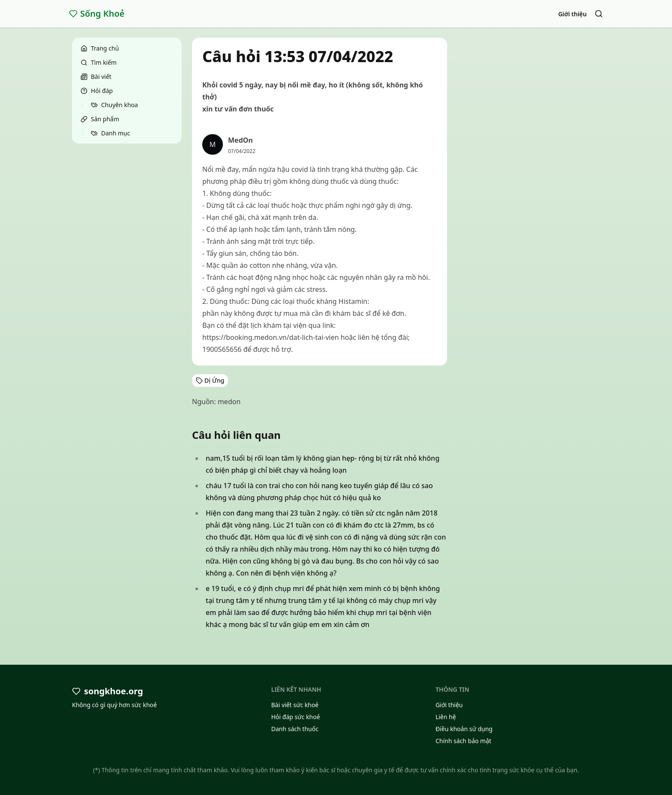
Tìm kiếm (99, 62)
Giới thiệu (572, 14)
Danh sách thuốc (295, 729)
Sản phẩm (100, 119)
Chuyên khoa (114, 105)
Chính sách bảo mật (463, 741)
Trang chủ (100, 48)
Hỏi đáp (97, 91)
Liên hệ (446, 717)
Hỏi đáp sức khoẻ (296, 717)
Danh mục (110, 133)
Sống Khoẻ (97, 13)
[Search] (599, 14)
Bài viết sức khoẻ (295, 705)
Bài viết (96, 76)
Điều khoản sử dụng (464, 729)
